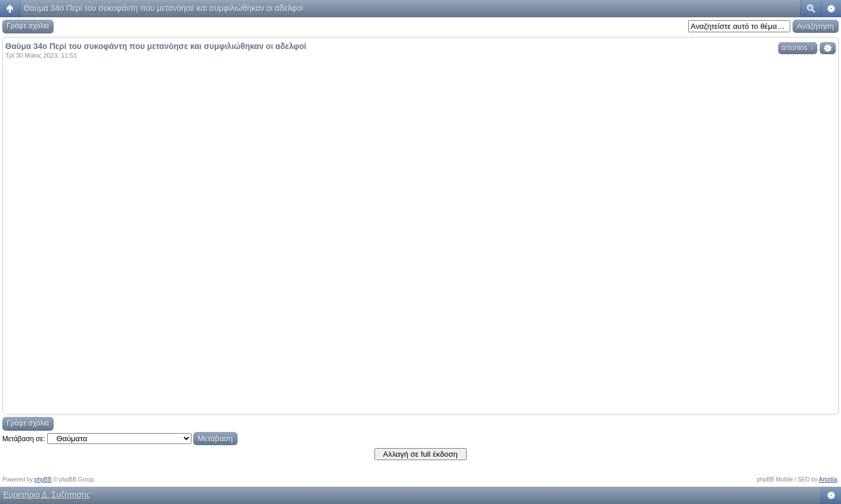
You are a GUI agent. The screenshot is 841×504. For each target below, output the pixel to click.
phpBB (43, 479)
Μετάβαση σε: (24, 439)
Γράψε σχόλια (28, 26)
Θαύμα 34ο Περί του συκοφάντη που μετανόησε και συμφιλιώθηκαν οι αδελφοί (164, 8)
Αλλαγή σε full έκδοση (420, 454)
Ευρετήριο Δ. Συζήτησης (47, 495)
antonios (798, 48)
